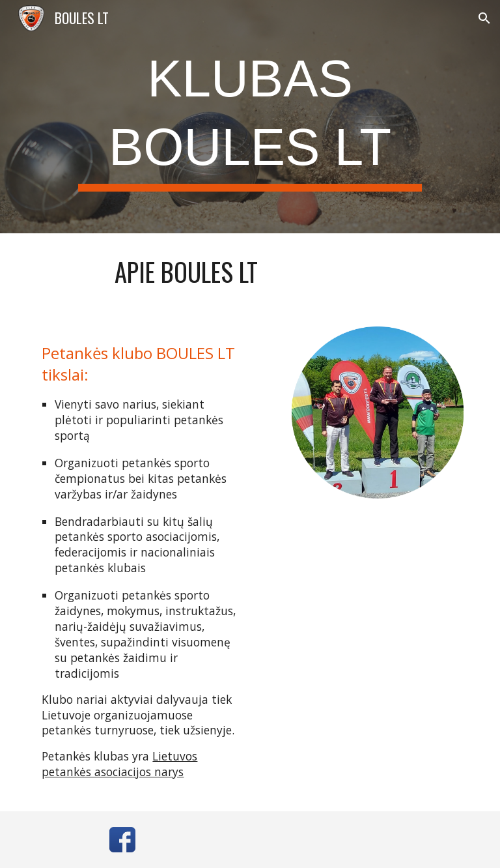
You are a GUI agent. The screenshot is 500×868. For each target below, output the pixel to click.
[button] (484, 18)
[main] (250, 117)
